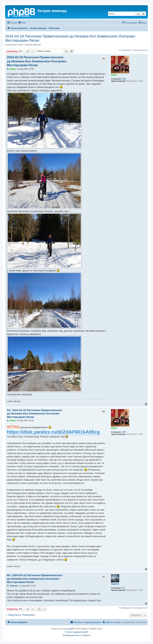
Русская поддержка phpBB (76, 632)
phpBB (70, 629)
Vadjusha (115, 584)
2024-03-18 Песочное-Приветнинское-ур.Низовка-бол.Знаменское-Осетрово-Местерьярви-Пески (70, 38)
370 (123, 588)
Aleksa (114, 75)
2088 (124, 79)
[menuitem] (22, 23)
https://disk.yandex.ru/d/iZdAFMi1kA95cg (53, 432)
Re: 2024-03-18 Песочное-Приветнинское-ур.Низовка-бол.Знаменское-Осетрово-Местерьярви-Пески (35, 414)
